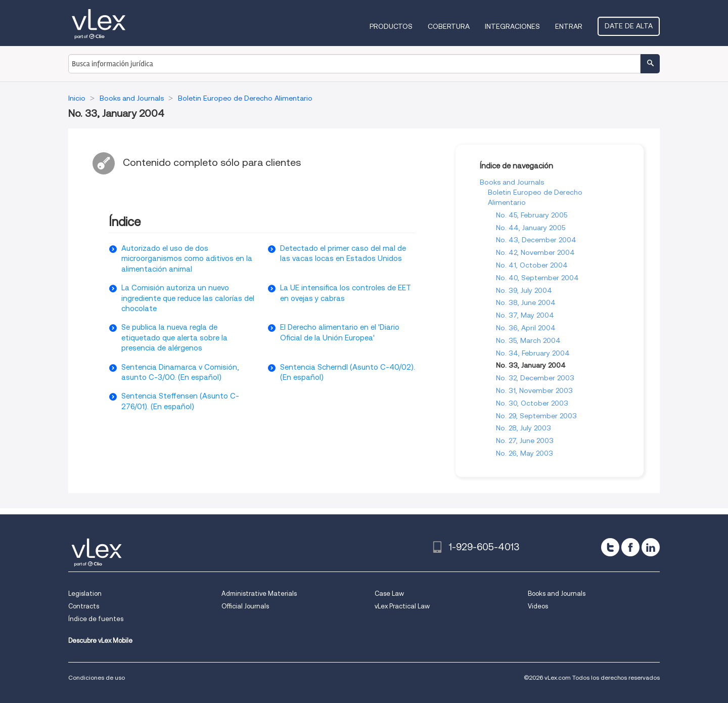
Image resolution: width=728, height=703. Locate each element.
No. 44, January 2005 (531, 228)
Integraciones (512, 26)
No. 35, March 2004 (528, 340)
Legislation (85, 594)
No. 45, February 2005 (532, 215)
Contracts (84, 606)
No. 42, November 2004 (535, 252)
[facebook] (630, 547)
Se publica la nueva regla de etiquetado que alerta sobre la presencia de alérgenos (174, 338)
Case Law (389, 594)
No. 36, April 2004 (526, 328)
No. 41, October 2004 (532, 265)
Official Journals (245, 606)
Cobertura (449, 26)
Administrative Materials (259, 594)
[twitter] (610, 547)
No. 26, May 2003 (525, 453)
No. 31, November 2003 (534, 390)
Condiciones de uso (97, 677)
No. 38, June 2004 (526, 302)
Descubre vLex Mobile (100, 641)
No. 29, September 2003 (536, 416)
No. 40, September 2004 (537, 278)
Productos (391, 26)
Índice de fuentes (96, 619)
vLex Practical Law (402, 606)
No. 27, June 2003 (525, 441)
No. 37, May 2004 (525, 315)
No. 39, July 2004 (524, 290)
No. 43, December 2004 (536, 240)
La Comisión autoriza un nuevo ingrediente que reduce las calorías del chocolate (188, 298)
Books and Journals (512, 182)
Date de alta (629, 26)
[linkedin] (651, 547)
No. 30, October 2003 (532, 403)
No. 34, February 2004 (533, 353)
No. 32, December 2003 (535, 378)
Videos (538, 606)
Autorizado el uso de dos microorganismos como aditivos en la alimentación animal (187, 259)
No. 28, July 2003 (524, 428)
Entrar (569, 26)
